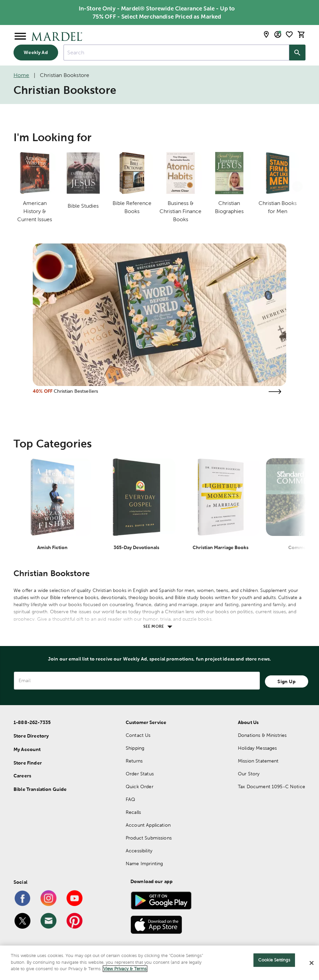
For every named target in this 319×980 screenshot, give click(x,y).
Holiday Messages (257, 748)
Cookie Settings (274, 960)
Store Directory (31, 736)
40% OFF (43, 391)
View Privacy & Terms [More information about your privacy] (125, 969)
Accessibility (139, 851)
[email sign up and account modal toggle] (278, 34)
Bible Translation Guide (40, 789)
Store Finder (28, 763)
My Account (27, 749)
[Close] (312, 963)
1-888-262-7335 (32, 722)
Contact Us (138, 735)
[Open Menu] (20, 36)
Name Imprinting (144, 863)
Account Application (148, 825)
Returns (134, 761)
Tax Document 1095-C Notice (272, 786)
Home (21, 75)
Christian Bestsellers (76, 391)
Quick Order (140, 786)
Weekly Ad (36, 52)
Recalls (133, 812)
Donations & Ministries (262, 735)
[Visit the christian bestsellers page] (275, 392)
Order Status (140, 774)
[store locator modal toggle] (266, 34)
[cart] (301, 34)
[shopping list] (289, 34)
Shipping (135, 748)
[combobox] (176, 53)
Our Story (249, 774)
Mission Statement (258, 761)
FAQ (130, 799)
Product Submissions (149, 838)
